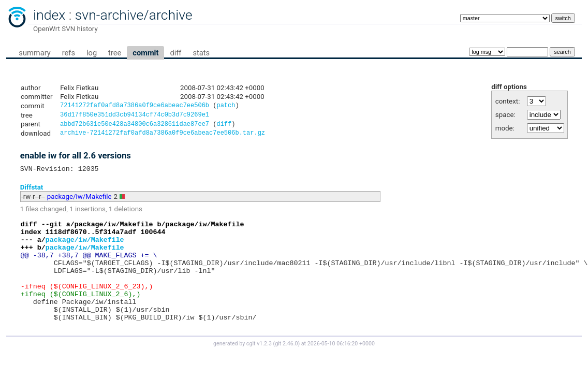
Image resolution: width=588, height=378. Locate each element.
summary (34, 53)
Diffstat (32, 192)
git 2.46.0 (286, 368)
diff (175, 53)
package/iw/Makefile (79, 202)
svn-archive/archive (134, 15)
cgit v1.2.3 (259, 368)
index (49, 15)
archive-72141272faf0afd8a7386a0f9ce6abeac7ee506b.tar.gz (163, 136)
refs (69, 53)
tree (115, 53)
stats (201, 53)
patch (226, 106)
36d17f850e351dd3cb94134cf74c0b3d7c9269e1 (135, 116)
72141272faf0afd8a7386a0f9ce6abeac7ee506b (135, 106)
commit (145, 53)
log (92, 53)
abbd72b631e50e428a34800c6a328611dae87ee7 (135, 127)
